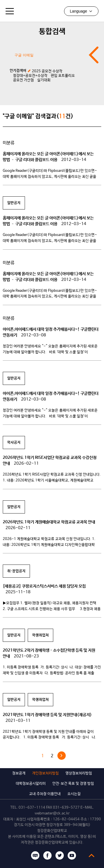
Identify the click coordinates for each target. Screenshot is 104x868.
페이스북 (47, 855)
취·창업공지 (16, 571)
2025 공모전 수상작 (47, 71)
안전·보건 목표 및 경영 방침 (73, 784)
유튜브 (72, 855)
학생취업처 (40, 635)
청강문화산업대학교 (52, 11)
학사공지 (14, 443)
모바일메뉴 (10, 11)
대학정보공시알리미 (31, 784)
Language (81, 11)
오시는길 (74, 794)
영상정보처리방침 (79, 773)
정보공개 (19, 773)
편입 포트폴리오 (63, 76)
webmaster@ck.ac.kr (52, 813)
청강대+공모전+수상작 (30, 76)
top (92, 855)
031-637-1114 (32, 808)
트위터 (60, 855)
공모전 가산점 (23, 80)
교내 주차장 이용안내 (45, 794)
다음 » (62, 756)
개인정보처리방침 (45, 773)
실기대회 (44, 80)
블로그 (35, 855)
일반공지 (14, 203)
